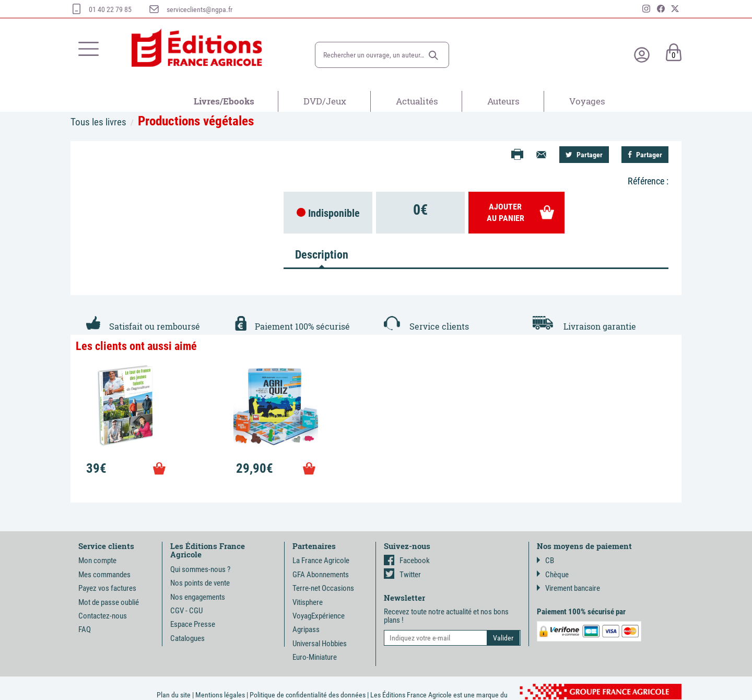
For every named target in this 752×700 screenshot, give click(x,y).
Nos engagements (198, 597)
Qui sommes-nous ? (200, 569)
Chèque (553, 575)
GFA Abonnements (321, 575)
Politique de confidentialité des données (308, 695)
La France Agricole (321, 561)
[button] (433, 55)
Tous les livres (98, 122)
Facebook (407, 561)
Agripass (306, 629)
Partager (584, 155)
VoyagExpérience (319, 616)
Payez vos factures (107, 588)
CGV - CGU (186, 611)
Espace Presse (193, 624)
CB (545, 561)
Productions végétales (196, 121)
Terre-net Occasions (323, 588)
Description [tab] (322, 255)
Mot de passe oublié (109, 602)
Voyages (587, 101)
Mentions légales (220, 695)
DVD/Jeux (325, 101)
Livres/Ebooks (224, 101)
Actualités (417, 101)
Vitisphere (308, 602)
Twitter (402, 575)
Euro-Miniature (315, 657)
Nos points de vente (200, 583)
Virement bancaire (568, 588)
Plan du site (174, 695)
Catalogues (187, 638)
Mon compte (97, 561)
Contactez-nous (103, 616)
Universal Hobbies (320, 644)
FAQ (85, 629)
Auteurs (503, 101)
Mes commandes (104, 575)
